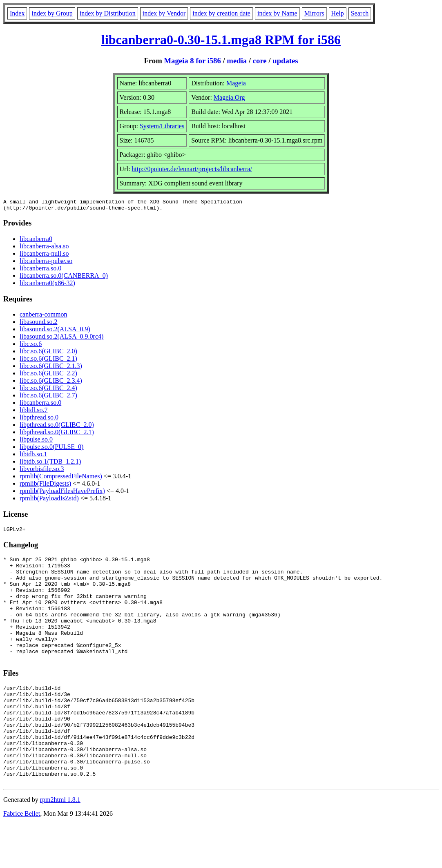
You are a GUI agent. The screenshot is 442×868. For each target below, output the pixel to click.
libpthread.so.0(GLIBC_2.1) (57, 434)
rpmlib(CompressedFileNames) (61, 479)
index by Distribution (108, 13)
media (237, 61)
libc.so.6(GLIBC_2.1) (48, 361)
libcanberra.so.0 (40, 271)
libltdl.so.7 (33, 412)
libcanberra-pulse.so (46, 263)
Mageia (236, 83)
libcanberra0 (36, 241)
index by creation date (221, 13)
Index (17, 13)
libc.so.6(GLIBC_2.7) (48, 398)
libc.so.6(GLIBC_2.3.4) (51, 383)
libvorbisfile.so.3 (42, 471)
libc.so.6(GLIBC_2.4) (48, 390)
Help (338, 13)
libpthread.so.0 (39, 420)
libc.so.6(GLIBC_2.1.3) (51, 368)
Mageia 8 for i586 (192, 61)
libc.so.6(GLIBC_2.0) (48, 354)
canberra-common (43, 317)
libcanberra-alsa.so (44, 249)
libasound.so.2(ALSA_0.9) (55, 331)
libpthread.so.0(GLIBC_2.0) (57, 427)
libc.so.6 (31, 346)
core (260, 61)
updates (285, 61)
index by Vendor (164, 13)
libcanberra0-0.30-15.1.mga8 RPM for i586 (221, 40)
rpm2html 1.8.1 (60, 844)
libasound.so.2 (38, 324)
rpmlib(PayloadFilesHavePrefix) (62, 493)
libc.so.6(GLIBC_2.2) (48, 376)
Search (360, 13)
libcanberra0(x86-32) (47, 285)
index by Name (277, 13)
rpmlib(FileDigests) (45, 486)
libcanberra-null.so (44, 256)
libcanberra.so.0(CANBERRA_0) (64, 278)
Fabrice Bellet (22, 858)
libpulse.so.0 (36, 442)
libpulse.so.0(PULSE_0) (51, 449)
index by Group (52, 13)
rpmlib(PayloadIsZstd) (49, 501)
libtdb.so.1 (33, 456)
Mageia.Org (229, 97)
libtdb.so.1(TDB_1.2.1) (50, 464)
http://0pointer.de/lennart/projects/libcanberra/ (192, 169)
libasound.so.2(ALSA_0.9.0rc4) (61, 339)
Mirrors (314, 13)
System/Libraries (162, 126)
